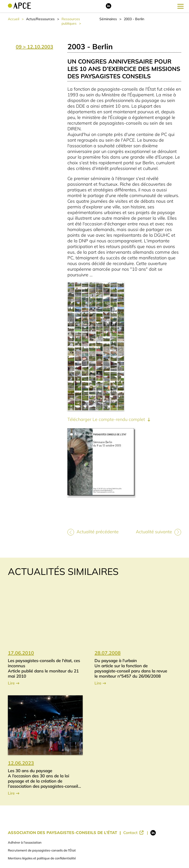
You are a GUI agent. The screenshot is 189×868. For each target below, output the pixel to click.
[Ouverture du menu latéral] (181, 6)
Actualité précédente (98, 532)
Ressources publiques (71, 21)
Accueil (14, 19)
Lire (11, 683)
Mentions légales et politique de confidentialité (42, 858)
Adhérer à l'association (25, 842)
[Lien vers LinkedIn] (109, 7)
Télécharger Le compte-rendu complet (107, 419)
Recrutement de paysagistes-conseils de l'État (42, 850)
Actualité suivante (154, 532)
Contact (131, 833)
